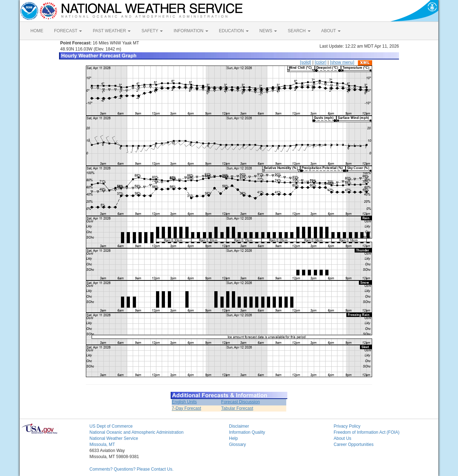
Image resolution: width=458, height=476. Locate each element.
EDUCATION (234, 31)
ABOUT (331, 31)
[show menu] (342, 62)
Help (233, 438)
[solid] (305, 62)
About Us (343, 438)
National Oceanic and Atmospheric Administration (137, 432)
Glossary (237, 444)
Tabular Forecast (237, 408)
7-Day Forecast (186, 408)
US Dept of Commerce (111, 426)
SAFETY (152, 31)
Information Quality (247, 432)
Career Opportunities (354, 444)
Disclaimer (239, 426)
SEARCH (299, 31)
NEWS (268, 31)
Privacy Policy (347, 426)
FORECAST (68, 31)
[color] (320, 62)
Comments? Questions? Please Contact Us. (131, 469)
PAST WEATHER (112, 31)
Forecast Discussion (240, 402)
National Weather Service (114, 438)
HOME (37, 31)
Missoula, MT (102, 444)
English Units (184, 402)
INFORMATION (191, 31)
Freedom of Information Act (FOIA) (367, 432)
